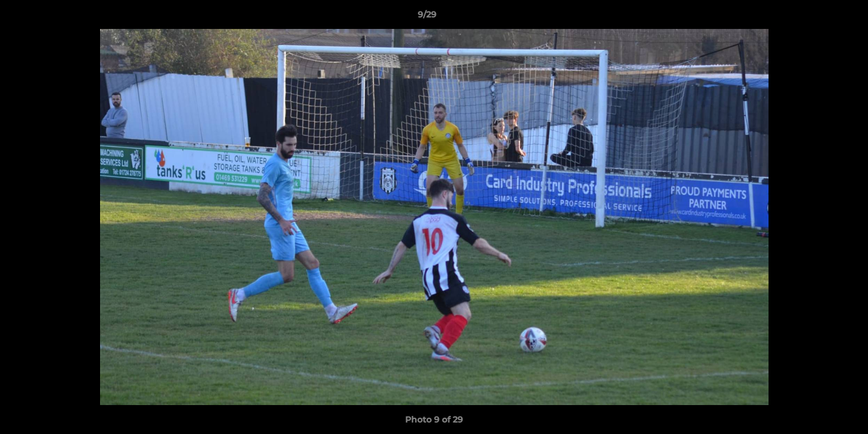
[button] (817, 17)
